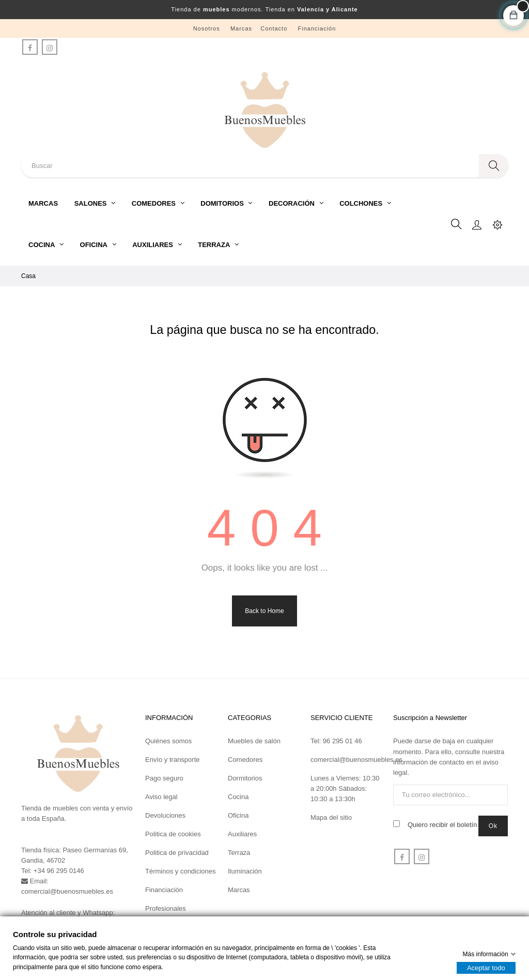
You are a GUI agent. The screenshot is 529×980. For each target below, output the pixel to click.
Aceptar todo (486, 968)
